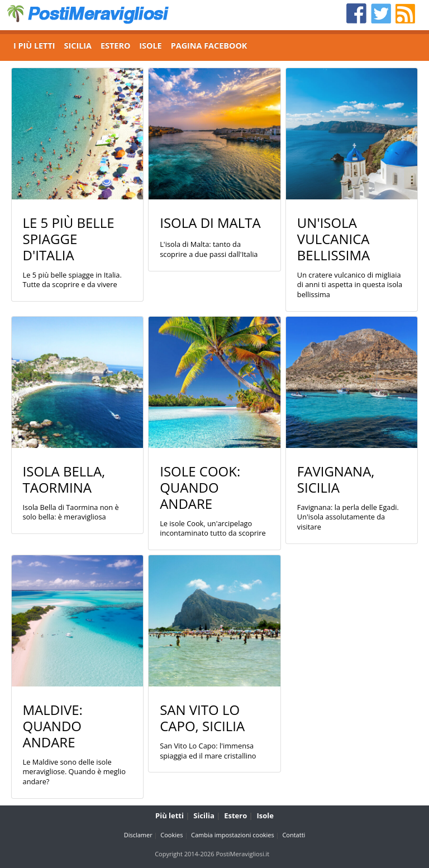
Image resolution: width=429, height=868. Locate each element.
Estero (235, 815)
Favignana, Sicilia (336, 479)
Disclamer (138, 835)
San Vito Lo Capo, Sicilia (202, 718)
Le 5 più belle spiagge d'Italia (69, 239)
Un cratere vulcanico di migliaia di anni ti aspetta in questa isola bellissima (350, 285)
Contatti (294, 835)
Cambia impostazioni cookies (233, 835)
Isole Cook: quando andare (200, 487)
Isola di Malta (210, 223)
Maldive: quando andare (53, 726)
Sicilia (204, 815)
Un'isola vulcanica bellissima (333, 239)
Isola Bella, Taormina (64, 479)
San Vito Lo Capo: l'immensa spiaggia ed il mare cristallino (208, 751)
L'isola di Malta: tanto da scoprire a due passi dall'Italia (209, 249)
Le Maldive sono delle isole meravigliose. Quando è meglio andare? (74, 772)
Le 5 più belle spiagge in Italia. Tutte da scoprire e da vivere (72, 280)
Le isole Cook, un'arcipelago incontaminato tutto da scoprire (213, 529)
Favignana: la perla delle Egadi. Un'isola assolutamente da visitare (348, 517)
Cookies (171, 835)
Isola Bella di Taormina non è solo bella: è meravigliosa (71, 512)
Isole (265, 815)
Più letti (170, 815)
